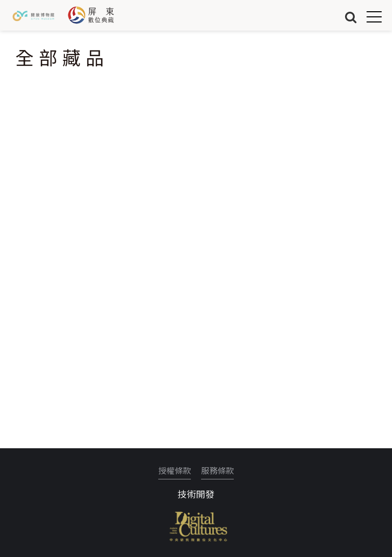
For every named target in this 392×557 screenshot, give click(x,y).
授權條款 (175, 470)
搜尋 (351, 17)
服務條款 (217, 470)
